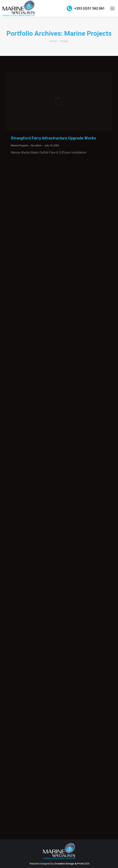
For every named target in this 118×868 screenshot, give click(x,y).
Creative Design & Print (69, 864)
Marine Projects (19, 145)
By (36, 145)
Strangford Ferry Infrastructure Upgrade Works (53, 138)
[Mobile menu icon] (112, 8)
